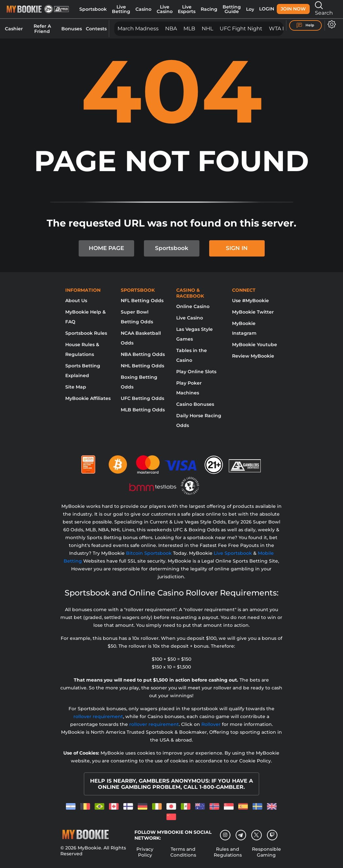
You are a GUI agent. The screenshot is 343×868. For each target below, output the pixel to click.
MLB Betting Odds (143, 410)
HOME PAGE (106, 248)
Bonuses (72, 29)
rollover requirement (98, 716)
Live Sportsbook (233, 553)
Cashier (14, 29)
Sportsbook (93, 9)
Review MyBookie (253, 356)
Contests (96, 29)
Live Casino (165, 9)
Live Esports (187, 9)
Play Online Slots (196, 372)
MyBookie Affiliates (88, 398)
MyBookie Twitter (253, 312)
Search (324, 9)
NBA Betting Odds (143, 354)
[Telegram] (241, 835)
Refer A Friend (42, 29)
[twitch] (272, 835)
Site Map (76, 387)
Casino (143, 9)
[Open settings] (330, 24)
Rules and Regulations (228, 852)
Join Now (293, 9)
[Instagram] (225, 835)
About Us (76, 301)
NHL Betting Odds (142, 366)
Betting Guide (232, 9)
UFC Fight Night (241, 29)
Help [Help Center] (305, 25)
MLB (189, 29)
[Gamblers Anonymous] (245, 462)
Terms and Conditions (183, 852)
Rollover (211, 724)
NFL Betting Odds (142, 301)
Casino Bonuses (195, 404)
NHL (207, 29)
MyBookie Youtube (255, 345)
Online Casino (193, 306)
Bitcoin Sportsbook (149, 553)
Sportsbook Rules (86, 333)
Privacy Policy (145, 852)
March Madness (138, 29)
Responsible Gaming (266, 852)
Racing (209, 9)
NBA (171, 29)
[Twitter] (256, 835)
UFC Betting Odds (142, 398)
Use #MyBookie (250, 301)
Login (267, 9)
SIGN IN (237, 248)
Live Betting (121, 9)
